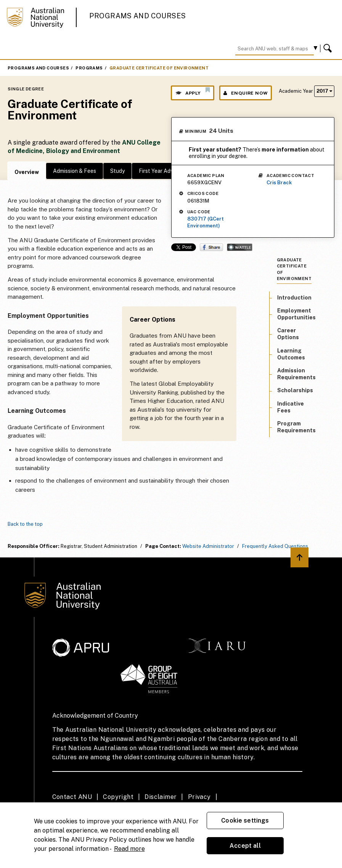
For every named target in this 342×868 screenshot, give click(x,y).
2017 (324, 91)
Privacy (199, 797)
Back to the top (25, 524)
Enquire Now (246, 93)
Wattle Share (240, 247)
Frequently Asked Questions (275, 546)
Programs (89, 68)
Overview (27, 172)
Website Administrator (208, 546)
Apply (193, 91)
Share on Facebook (211, 247)
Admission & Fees (75, 171)
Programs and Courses (138, 16)
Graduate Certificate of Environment (159, 68)
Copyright (118, 797)
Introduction (294, 298)
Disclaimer (161, 797)
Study (117, 171)
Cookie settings (245, 820)
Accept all (245, 846)
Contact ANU (72, 797)
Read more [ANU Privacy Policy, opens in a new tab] (129, 849)
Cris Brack (279, 183)
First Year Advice (160, 171)
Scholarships (295, 390)
